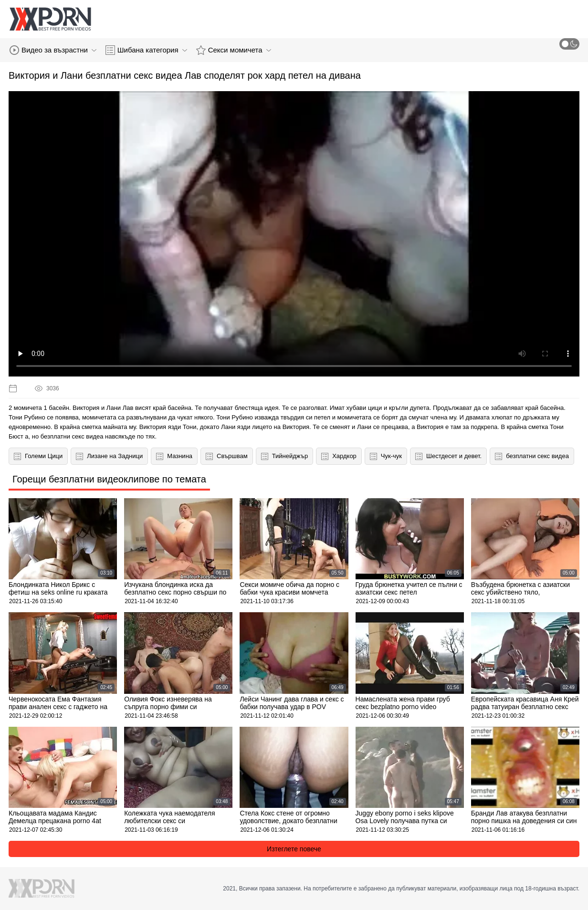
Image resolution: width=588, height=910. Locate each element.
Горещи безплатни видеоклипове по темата (109, 479)
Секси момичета (234, 50)
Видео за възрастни (53, 50)
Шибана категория (146, 50)
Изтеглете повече (294, 849)
